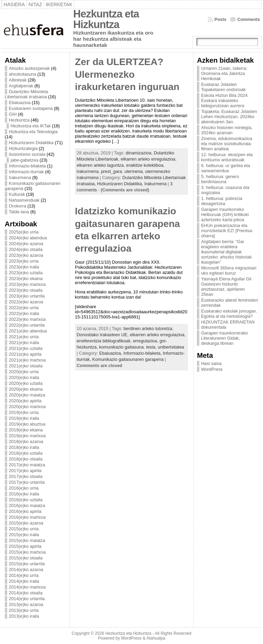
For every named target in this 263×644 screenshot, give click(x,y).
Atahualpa (156, 638)
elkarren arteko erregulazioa (148, 159)
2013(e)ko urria (24, 610)
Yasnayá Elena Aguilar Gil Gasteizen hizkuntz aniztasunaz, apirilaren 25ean (226, 287)
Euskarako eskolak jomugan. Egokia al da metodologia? (229, 314)
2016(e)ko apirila (25, 511)
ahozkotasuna (23, 74)
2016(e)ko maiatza (27, 506)
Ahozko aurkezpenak (29, 68)
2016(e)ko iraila (24, 494)
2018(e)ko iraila (24, 447)
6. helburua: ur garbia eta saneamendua (226, 168)
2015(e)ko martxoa (27, 552)
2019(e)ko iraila (24, 418)
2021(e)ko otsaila (26, 366)
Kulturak (17, 194)
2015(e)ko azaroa (26, 523)
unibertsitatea (171, 347)
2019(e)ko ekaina (26, 430)
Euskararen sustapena (31, 108)
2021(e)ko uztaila (26, 348)
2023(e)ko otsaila (26, 290)
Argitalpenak (21, 86)
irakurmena (88, 171)
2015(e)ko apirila (25, 546)
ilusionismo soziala (27, 154)
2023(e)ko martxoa (27, 284)
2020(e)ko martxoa (27, 407)
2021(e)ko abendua (28, 331)
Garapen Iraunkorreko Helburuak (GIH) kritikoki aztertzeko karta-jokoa (225, 214)
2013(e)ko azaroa (26, 604)
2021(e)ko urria (24, 337)
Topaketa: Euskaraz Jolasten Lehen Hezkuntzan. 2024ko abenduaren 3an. (229, 117)
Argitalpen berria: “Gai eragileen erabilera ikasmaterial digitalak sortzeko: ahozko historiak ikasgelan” (226, 252)
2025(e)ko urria (24, 232)
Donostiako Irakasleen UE (102, 335)
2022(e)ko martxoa (27, 319)
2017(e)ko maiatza (27, 465)
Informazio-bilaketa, (143, 353)
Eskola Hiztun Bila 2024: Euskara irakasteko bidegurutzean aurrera (225, 100)
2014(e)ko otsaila (26, 593)
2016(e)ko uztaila (26, 500)
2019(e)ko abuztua (27, 424)
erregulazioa (145, 341)
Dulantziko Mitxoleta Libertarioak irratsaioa (27, 94)
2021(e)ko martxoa (27, 360)
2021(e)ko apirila (25, 354)
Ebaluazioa (20, 103)
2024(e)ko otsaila (26, 249)
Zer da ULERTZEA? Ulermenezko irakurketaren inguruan (127, 74)
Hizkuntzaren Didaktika (31, 143)
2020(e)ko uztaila (26, 383)
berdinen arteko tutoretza (148, 329)
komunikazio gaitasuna (121, 347)
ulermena (133, 171)
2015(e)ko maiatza (27, 540)
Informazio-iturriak (26, 172)
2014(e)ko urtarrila (27, 599)
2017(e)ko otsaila (26, 476)
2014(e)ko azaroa (26, 570)
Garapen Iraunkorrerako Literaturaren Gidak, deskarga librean (224, 338)
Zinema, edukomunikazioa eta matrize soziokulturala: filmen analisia (227, 144)
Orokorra (18, 206)
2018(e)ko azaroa (26, 441)
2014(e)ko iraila (24, 581)
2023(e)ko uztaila (26, 273)
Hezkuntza (19, 120)
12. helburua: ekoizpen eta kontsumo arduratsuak (227, 157)
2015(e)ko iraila (24, 535)
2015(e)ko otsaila (26, 558)
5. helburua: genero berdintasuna (220, 179)
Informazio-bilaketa (27, 166)
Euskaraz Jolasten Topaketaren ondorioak (223, 87)
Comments (249, 19)
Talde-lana (19, 212)
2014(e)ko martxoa (27, 587)
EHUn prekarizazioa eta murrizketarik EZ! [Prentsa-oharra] (227, 231)
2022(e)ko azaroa (26, 302)
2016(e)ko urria (24, 488)
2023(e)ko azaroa (26, 255)
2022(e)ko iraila (24, 313)
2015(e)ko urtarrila (27, 564)
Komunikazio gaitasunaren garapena (128, 359)
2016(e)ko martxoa (27, 517)
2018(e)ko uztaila (26, 453)
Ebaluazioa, (111, 353)
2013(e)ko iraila (24, 616)
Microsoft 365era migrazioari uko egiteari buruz (229, 270)
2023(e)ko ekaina (26, 279)
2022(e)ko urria (24, 308)
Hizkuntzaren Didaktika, (121, 184)
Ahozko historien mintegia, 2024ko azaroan (227, 130)
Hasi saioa (211, 363)
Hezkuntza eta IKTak (31, 126)
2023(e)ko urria (24, 261)
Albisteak (18, 80)
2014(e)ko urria (24, 575)
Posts (220, 19)
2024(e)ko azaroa (26, 244)
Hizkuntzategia (23, 148)
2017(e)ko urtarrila (27, 482)
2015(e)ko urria (24, 529)
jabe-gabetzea (24, 160)
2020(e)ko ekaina (26, 389)
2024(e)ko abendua (28, 238)
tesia (151, 347)
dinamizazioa (139, 153)
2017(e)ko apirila (25, 471)
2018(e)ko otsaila (26, 459)
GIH (13, 114)
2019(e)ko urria (24, 412)
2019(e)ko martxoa (27, 436)
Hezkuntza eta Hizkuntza (106, 19)
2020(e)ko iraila (24, 377)
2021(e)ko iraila (24, 343)
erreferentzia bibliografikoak (104, 341)
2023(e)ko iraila (24, 267)
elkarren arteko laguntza (100, 165)
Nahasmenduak (24, 200)
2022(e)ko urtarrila (27, 325)
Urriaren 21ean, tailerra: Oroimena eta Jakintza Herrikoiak (224, 73)
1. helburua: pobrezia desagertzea (222, 201)
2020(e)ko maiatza (27, 395)
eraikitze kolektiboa (145, 165)
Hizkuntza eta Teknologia (33, 132)
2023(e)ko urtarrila (27, 296)
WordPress (212, 369)
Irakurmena (20, 178)
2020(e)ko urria (24, 372)
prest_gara (111, 171)
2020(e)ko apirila (25, 401)
